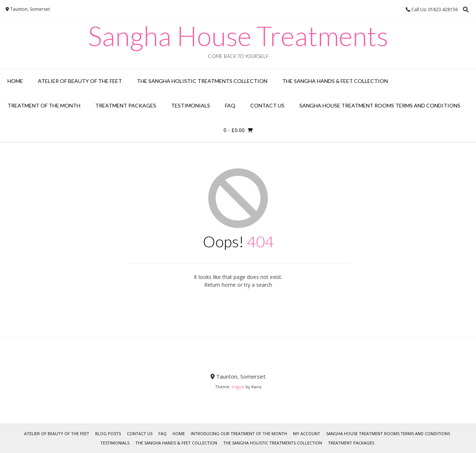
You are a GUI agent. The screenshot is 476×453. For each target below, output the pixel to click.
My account (307, 433)
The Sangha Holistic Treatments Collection (202, 81)
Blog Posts (108, 433)
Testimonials (191, 105)
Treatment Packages (126, 105)
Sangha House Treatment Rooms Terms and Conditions (380, 105)
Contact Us (267, 105)
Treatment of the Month (44, 105)
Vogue (238, 387)
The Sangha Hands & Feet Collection (335, 81)
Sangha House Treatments (238, 36)
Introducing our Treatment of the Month (239, 433)
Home (15, 81)
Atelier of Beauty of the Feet (80, 81)
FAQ (230, 105)
